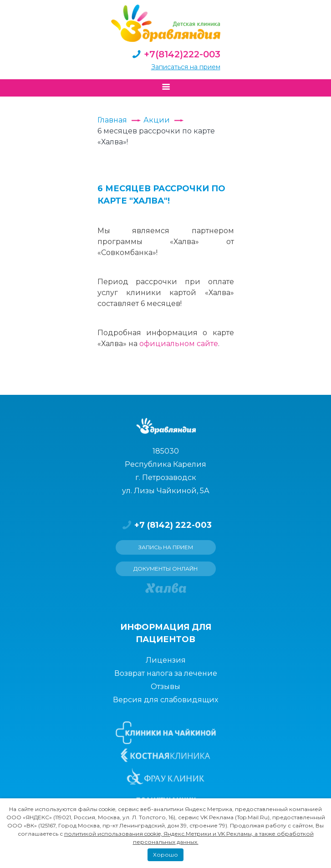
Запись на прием (166, 547)
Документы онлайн (165, 569)
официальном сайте (179, 344)
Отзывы (165, 687)
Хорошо (165, 855)
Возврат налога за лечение (166, 673)
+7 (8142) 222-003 (166, 525)
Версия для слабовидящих (165, 700)
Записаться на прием (186, 67)
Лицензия (166, 660)
